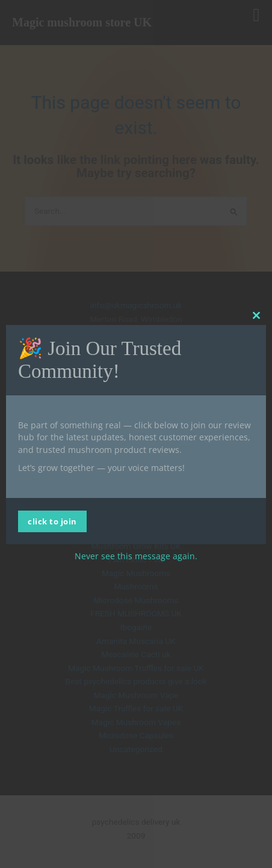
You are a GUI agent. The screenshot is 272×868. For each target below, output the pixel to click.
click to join (52, 521)
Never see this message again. (136, 556)
